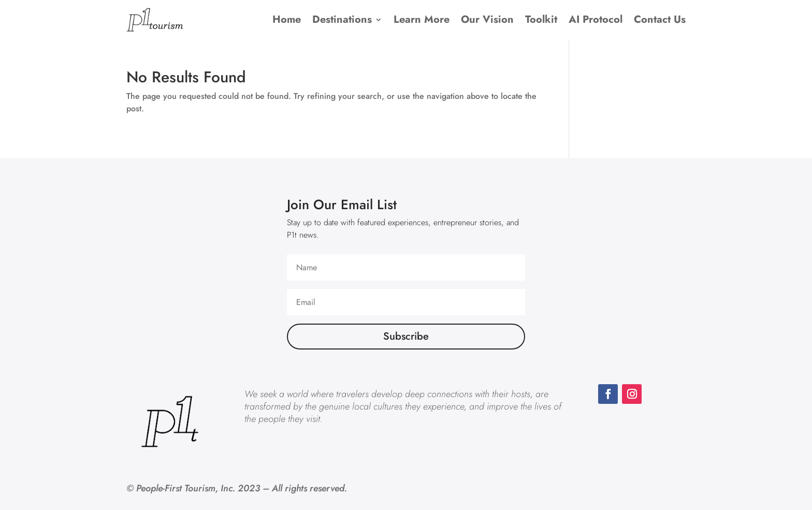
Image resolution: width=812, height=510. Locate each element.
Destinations (342, 19)
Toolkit (541, 19)
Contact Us (660, 19)
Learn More (422, 19)
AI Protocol (596, 19)
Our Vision (487, 19)
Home (287, 19)
